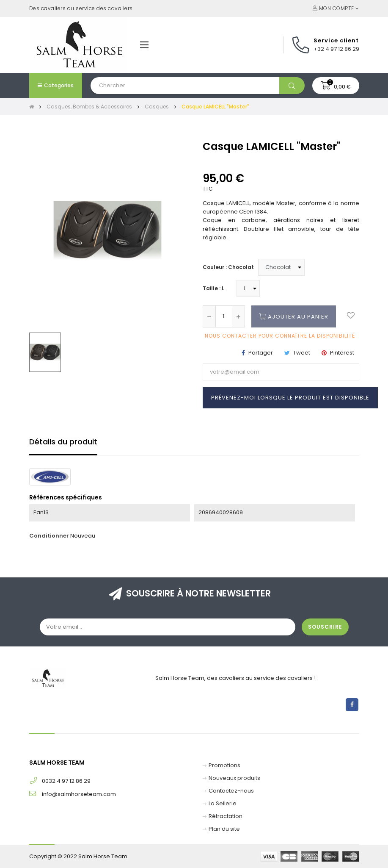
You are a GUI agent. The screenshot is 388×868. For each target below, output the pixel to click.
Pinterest (342, 353)
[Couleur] (281, 267)
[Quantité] (224, 316)
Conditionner (49, 536)
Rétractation (226, 816)
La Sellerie (223, 803)
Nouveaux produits (234, 778)
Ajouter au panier (294, 316)
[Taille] (248, 288)
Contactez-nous (231, 791)
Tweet (302, 353)
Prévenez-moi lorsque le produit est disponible (290, 398)
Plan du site (224, 829)
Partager (261, 353)
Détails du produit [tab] (63, 442)
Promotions (224, 765)
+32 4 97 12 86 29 (336, 49)
